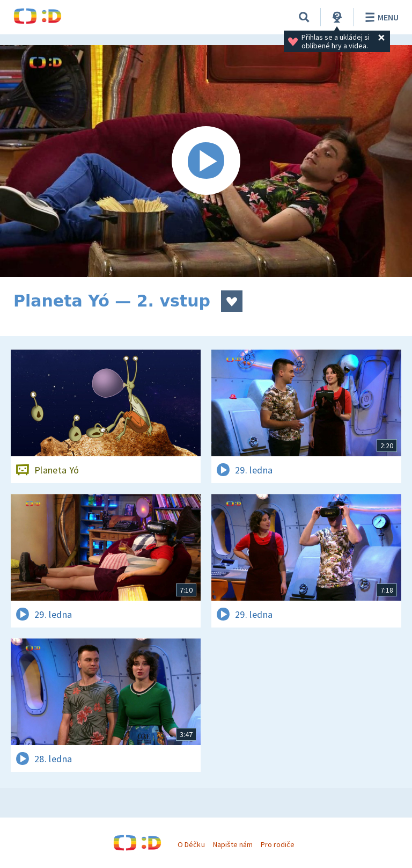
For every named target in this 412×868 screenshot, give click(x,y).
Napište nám (233, 844)
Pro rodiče (278, 844)
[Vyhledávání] (304, 17)
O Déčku (191, 844)
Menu (380, 17)
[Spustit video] (206, 161)
